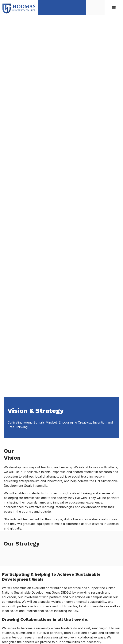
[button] (114, 8)
